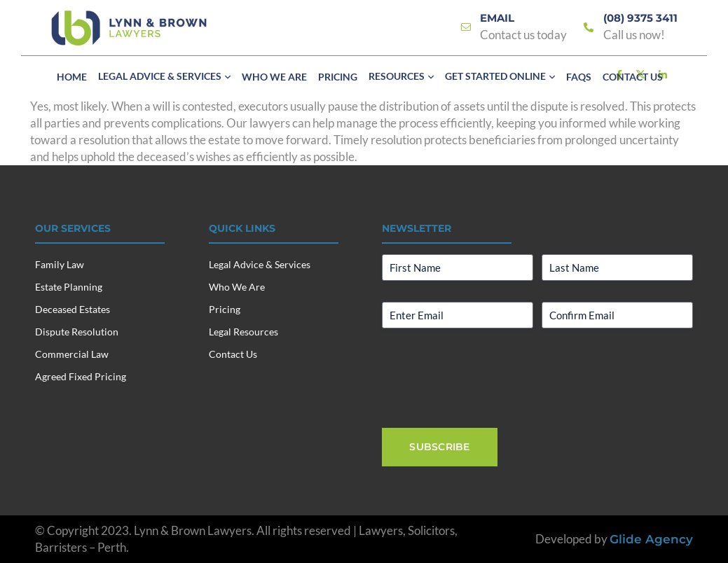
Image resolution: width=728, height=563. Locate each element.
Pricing (225, 309)
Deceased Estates (73, 309)
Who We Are (237, 287)
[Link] (466, 28)
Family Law (60, 264)
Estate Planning (69, 287)
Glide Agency (651, 539)
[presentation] (488, 377)
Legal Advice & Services (260, 264)
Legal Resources (243, 332)
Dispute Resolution (77, 332)
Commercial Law (72, 354)
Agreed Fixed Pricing (81, 376)
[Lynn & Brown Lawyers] (129, 28)
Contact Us (233, 354)
